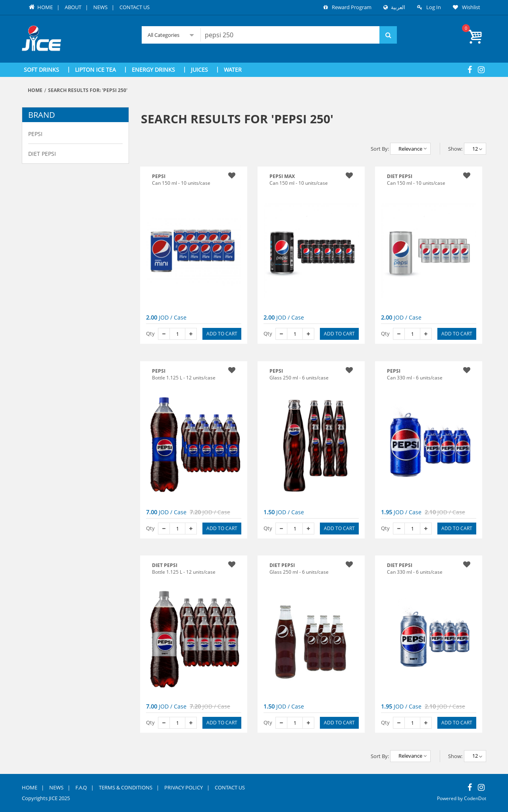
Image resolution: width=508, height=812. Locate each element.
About (73, 7)
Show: (455, 149)
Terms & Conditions (126, 787)
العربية (397, 7)
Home (40, 7)
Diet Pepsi (42, 154)
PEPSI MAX (282, 176)
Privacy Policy (184, 787)
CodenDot (474, 798)
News (100, 7)
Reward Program (352, 7)
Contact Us (135, 7)
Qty (150, 333)
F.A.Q (81, 787)
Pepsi (35, 134)
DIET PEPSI (165, 565)
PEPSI (159, 371)
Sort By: (380, 149)
